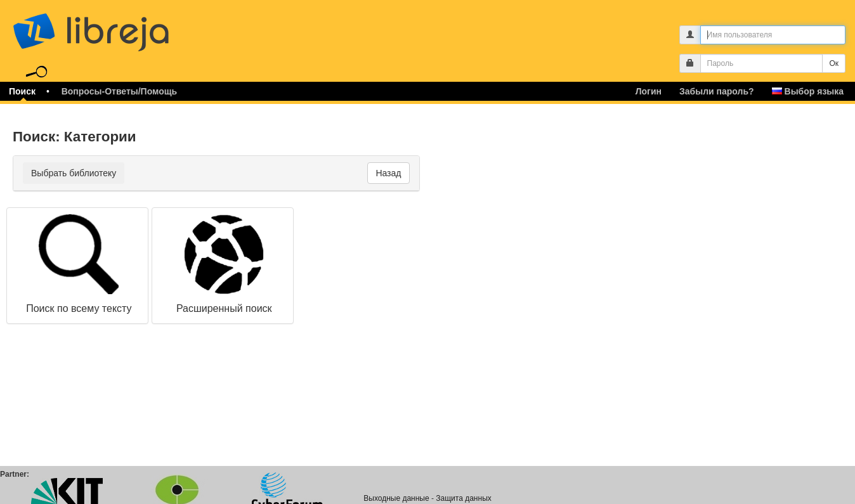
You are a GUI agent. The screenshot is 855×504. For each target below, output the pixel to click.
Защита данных (463, 498)
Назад (388, 173)
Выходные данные (396, 498)
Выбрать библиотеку (74, 173)
